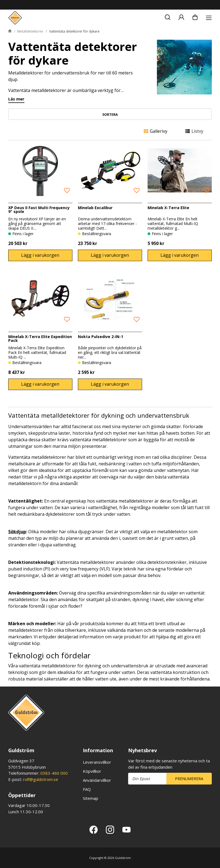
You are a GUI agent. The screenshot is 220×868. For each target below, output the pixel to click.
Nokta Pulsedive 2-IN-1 (101, 337)
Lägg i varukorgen (40, 255)
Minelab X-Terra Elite (168, 208)
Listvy (194, 131)
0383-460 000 (54, 773)
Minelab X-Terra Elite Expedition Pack (40, 338)
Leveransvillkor (97, 762)
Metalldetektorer (30, 31)
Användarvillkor (97, 780)
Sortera (110, 115)
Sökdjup (17, 532)
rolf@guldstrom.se (41, 779)
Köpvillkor (92, 771)
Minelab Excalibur (95, 208)
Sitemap (91, 798)
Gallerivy (156, 131)
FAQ (87, 789)
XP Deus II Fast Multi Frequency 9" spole (39, 210)
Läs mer (16, 99)
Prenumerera (189, 779)
